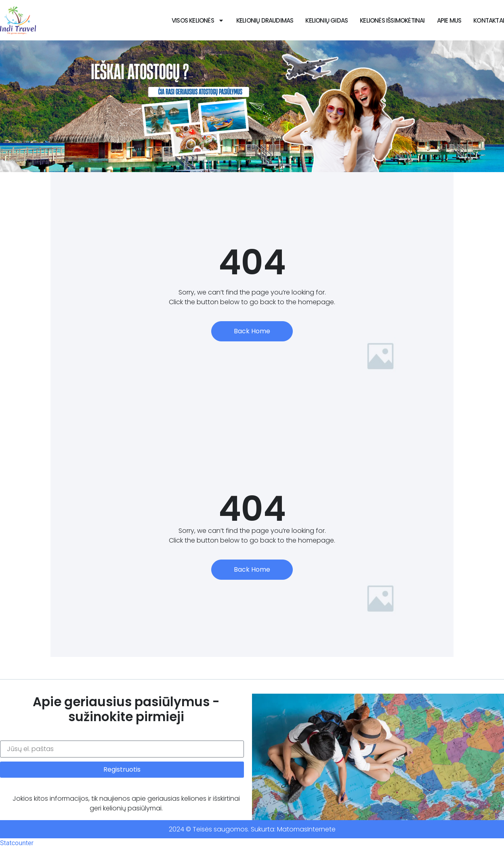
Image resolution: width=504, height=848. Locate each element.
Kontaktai (489, 20)
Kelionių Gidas (327, 20)
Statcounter (17, 843)
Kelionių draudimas (265, 20)
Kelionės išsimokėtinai (392, 20)
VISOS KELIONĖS (198, 20)
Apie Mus (449, 20)
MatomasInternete (306, 829)
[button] (241, 166)
